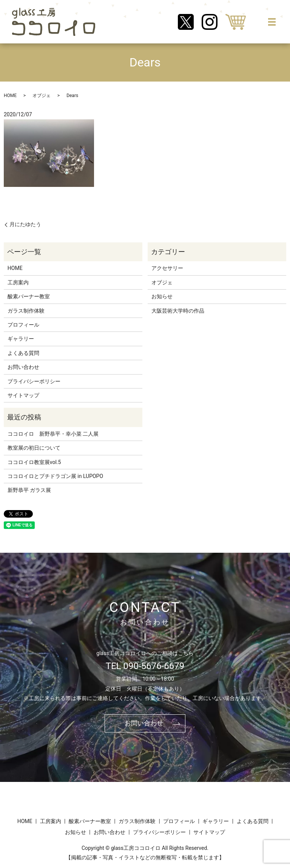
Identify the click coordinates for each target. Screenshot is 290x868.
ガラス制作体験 (26, 311)
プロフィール (23, 325)
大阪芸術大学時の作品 (178, 311)
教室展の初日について (34, 448)
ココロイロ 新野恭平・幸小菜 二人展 (53, 434)
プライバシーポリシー (34, 381)
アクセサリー (167, 268)
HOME (10, 96)
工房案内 (18, 282)
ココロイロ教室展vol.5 (34, 462)
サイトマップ (23, 395)
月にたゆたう (25, 224)
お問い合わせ (23, 367)
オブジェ (42, 96)
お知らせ (162, 296)
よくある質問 (23, 353)
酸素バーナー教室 (29, 296)
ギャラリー (21, 339)
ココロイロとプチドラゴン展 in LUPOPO (55, 476)
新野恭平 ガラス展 (29, 490)
